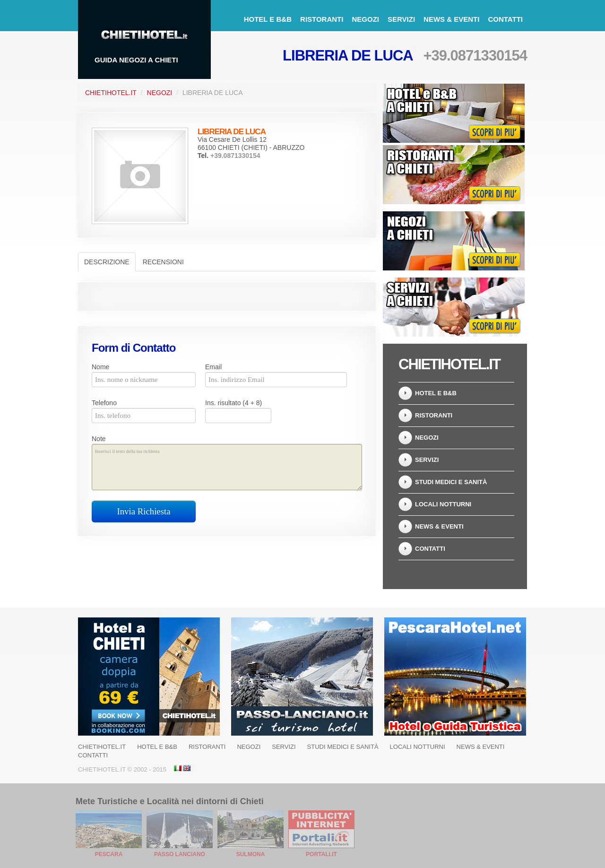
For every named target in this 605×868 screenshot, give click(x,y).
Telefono (104, 403)
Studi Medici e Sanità (451, 482)
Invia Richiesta (144, 511)
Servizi (401, 19)
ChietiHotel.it (111, 93)
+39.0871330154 (475, 56)
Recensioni (163, 262)
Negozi (365, 19)
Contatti (505, 19)
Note (99, 439)
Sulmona (251, 854)
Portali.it (321, 854)
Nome (100, 367)
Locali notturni (443, 504)
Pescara (109, 854)
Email (213, 367)
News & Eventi (451, 19)
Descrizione (107, 262)
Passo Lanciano (180, 854)
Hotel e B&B (268, 19)
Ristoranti (322, 19)
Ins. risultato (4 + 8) (233, 403)
